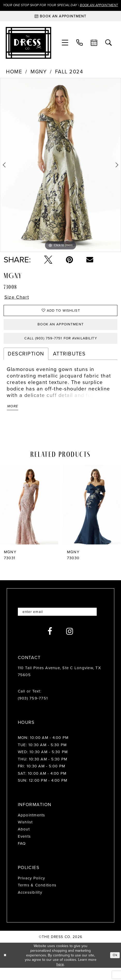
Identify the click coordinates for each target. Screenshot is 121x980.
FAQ (22, 856)
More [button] (13, 417)
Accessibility (30, 905)
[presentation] (29, 517)
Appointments (32, 828)
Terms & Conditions (37, 898)
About (24, 842)
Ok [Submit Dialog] (115, 967)
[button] (65, 49)
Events (24, 849)
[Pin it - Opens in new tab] (69, 266)
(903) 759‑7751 (33, 711)
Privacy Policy (31, 891)
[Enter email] (61, 624)
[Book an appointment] (61, 22)
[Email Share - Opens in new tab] (90, 266)
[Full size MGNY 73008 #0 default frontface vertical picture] (61, 171)
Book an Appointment (61, 333)
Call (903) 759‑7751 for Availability (61, 348)
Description (26, 364)
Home (14, 78)
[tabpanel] (61, 171)
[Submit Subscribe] (98, 624)
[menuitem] (65, 49)
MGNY (39, 78)
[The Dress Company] (28, 49)
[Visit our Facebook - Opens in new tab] (50, 644)
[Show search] (109, 49)
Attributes (69, 364)
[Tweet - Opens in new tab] (48, 266)
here (60, 976)
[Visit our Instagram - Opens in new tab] (70, 644)
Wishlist (25, 835)
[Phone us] (80, 49)
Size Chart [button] (18, 304)
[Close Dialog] (6, 967)
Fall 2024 (69, 78)
